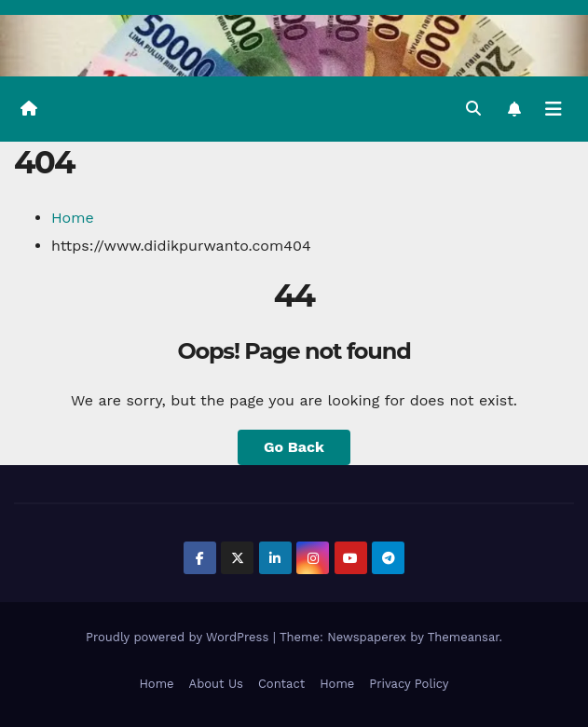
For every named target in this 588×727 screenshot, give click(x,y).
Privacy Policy (409, 684)
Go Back (294, 447)
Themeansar (464, 637)
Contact (281, 684)
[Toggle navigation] (554, 109)
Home (73, 218)
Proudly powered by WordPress (179, 637)
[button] (473, 109)
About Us (216, 684)
